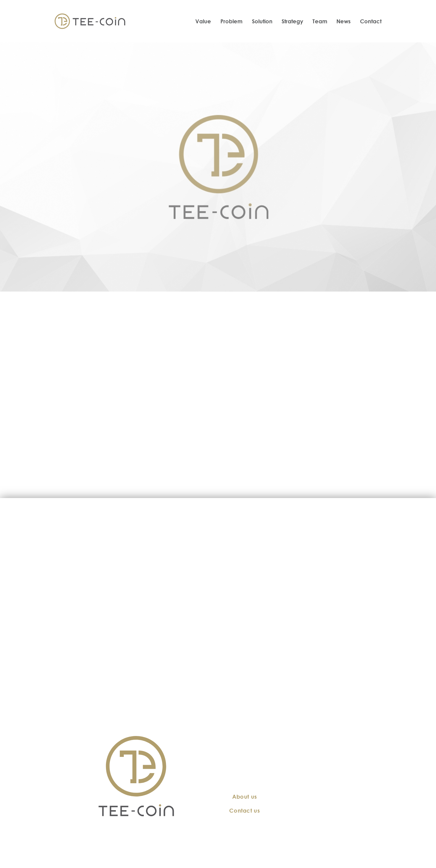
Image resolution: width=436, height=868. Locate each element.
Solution (262, 21)
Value (203, 21)
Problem (231, 21)
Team (320, 21)
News (344, 21)
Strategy (292, 21)
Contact (371, 21)
